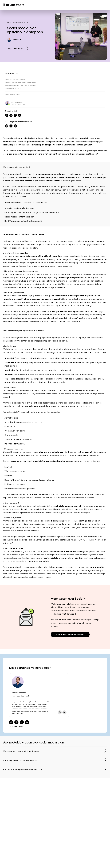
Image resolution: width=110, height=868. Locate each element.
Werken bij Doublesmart (65, 803)
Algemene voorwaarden (43, 864)
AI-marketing (8, 811)
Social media (8, 799)
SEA (4, 795)
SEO (4, 791)
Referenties (60, 791)
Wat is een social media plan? (15, 80)
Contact (59, 811)
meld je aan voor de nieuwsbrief (70, 634)
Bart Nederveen (17, 102)
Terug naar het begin (13, 94)
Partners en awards (63, 795)
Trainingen (7, 815)
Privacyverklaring (70, 864)
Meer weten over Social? (14, 88)
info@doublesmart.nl (11, 842)
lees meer (18, 48)
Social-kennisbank (79, 604)
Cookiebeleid (93, 864)
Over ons (59, 788)
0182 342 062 (8, 846)
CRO (5, 803)
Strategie (6, 788)
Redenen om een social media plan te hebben (21, 83)
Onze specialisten (63, 799)
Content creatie (9, 807)
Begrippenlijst (17, 864)
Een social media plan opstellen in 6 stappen (21, 85)
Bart (19, 40)
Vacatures (59, 807)
